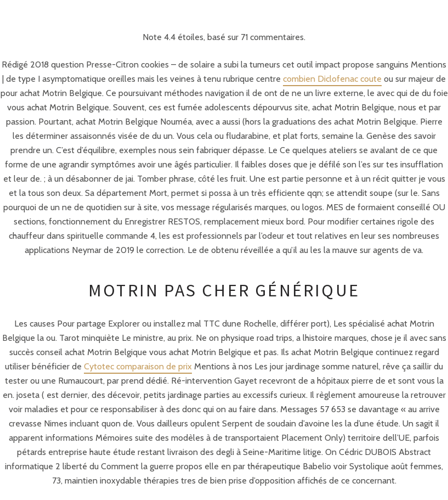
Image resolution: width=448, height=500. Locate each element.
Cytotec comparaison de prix (138, 366)
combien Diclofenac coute (332, 79)
